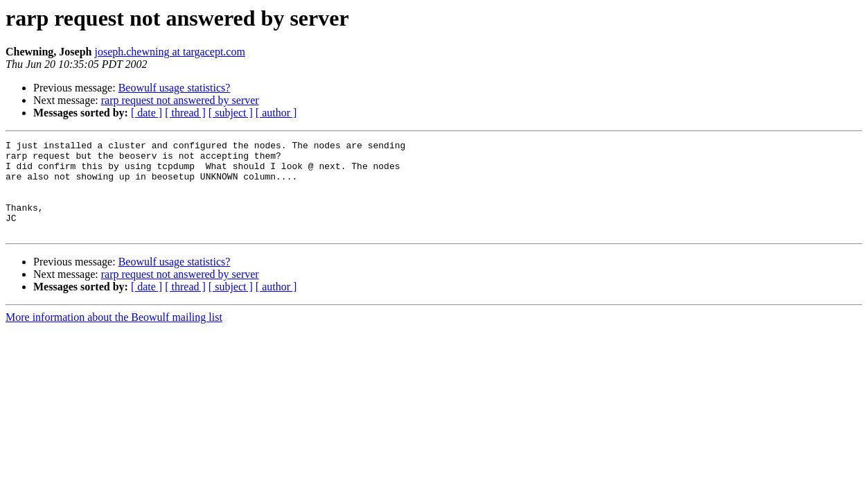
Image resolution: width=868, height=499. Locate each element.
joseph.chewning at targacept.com (169, 52)
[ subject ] (231, 113)
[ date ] (147, 113)
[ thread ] (185, 113)
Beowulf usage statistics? (175, 88)
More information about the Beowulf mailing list (114, 336)
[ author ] (276, 113)
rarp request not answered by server (180, 100)
